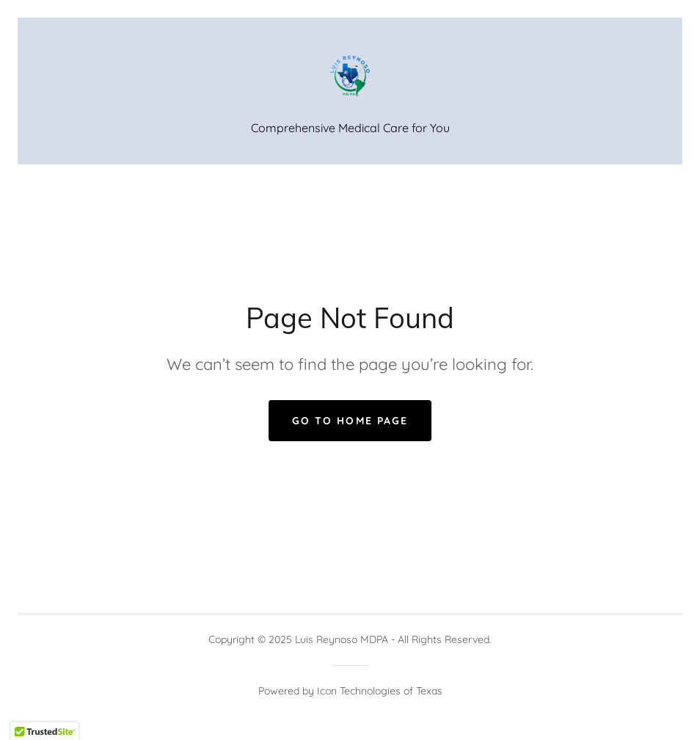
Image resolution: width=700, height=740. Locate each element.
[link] (350, 76)
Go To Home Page (350, 421)
